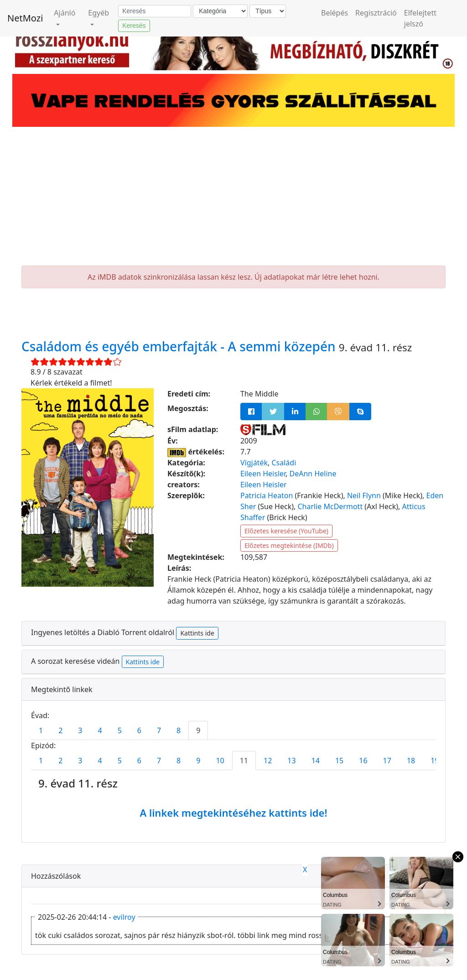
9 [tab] (198, 730)
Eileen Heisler (263, 474)
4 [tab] (100, 730)
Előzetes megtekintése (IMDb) (289, 545)
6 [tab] (139, 730)
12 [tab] (268, 761)
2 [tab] (60, 730)
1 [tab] (41, 730)
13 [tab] (291, 761)
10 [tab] (220, 761)
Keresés (134, 26)
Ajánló (65, 13)
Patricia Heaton (267, 495)
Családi (284, 463)
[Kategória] (220, 11)
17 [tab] (387, 761)
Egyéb (99, 13)
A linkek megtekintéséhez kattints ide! (233, 813)
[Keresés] (155, 11)
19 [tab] (435, 761)
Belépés (335, 13)
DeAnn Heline (313, 474)
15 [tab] (339, 761)
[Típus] (268, 11)
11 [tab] (244, 761)
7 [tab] (159, 730)
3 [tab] (80, 730)
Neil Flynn (364, 495)
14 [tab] (316, 761)
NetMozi (25, 18)
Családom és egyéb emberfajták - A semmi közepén (180, 346)
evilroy (124, 917)
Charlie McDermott (330, 506)
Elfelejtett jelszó (420, 18)
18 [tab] (411, 761)
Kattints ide (197, 633)
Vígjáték (254, 463)
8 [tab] (179, 730)
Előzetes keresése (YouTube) (286, 531)
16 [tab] (363, 761)
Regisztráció (376, 13)
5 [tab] (120, 730)
